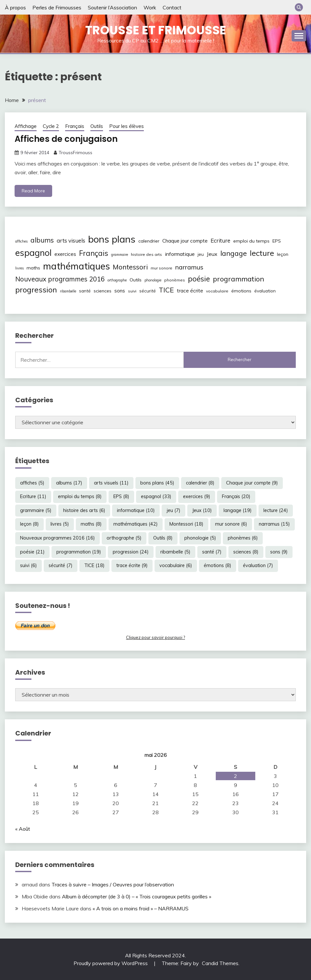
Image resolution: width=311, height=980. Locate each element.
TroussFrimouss (75, 153)
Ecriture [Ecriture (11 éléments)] (220, 240)
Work (150, 7)
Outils (97, 126)
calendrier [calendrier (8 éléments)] (149, 241)
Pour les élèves (127, 126)
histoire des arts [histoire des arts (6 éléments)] (146, 254)
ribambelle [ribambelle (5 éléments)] (68, 291)
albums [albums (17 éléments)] (42, 240)
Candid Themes (220, 963)
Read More (33, 191)
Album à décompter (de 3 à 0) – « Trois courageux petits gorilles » (137, 896)
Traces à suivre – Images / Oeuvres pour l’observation (113, 884)
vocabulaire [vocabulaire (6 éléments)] (217, 291)
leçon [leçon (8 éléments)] (283, 254)
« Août (23, 829)
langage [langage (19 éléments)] (234, 253)
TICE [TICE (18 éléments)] (166, 290)
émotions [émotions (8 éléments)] (241, 291)
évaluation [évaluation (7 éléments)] (265, 291)
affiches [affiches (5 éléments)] (21, 241)
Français (75, 126)
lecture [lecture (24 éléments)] (262, 253)
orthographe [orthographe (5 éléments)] (117, 280)
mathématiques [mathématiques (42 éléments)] (76, 266)
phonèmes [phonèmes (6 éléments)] (175, 280)
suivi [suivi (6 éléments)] (132, 291)
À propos (15, 7)
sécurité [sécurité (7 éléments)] (148, 291)
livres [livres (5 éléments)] (19, 268)
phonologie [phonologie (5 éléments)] (153, 280)
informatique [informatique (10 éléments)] (180, 254)
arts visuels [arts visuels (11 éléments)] (71, 240)
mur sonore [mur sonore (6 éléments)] (161, 268)
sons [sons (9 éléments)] (120, 291)
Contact (172, 7)
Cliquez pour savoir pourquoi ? (155, 637)
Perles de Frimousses (57, 7)
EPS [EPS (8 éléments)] (277, 241)
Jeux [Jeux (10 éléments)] (212, 254)
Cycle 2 (51, 126)
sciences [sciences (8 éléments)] (103, 291)
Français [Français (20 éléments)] (94, 253)
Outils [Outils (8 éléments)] (136, 280)
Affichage (26, 126)
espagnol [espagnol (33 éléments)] (33, 253)
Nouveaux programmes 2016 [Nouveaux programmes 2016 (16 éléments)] (60, 279)
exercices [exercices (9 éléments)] (65, 254)
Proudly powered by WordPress (111, 963)
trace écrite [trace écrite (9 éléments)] (190, 291)
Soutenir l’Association (112, 7)
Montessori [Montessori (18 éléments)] (130, 267)
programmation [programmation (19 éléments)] (238, 279)
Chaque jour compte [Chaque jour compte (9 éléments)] (185, 241)
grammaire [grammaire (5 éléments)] (120, 255)
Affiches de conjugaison (66, 139)
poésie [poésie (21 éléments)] (199, 279)
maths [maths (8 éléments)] (33, 268)
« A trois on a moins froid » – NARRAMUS (141, 908)
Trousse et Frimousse (156, 30)
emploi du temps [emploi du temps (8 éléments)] (251, 241)
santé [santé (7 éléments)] (85, 291)
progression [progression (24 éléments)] (36, 290)
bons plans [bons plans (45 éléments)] (112, 239)
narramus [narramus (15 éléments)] (189, 267)
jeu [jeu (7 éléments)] (201, 254)
